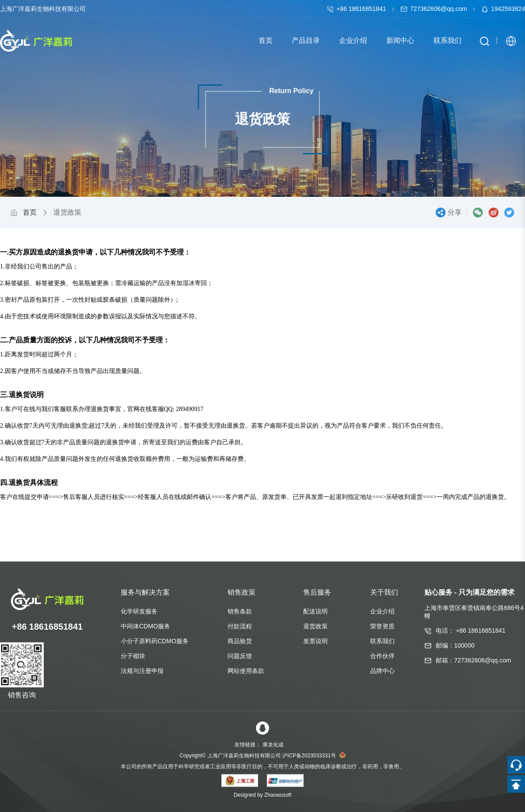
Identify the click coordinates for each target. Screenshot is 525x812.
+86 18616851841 (357, 9)
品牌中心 (382, 671)
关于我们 (384, 592)
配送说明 (315, 611)
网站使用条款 (246, 671)
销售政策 (241, 592)
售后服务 (317, 592)
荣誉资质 (382, 626)
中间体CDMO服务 (145, 626)
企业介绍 (382, 611)
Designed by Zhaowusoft (262, 795)
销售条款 (240, 611)
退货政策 (315, 626)
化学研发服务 (139, 611)
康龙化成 (273, 745)
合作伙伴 (382, 656)
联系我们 (382, 641)
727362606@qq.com (434, 9)
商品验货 (240, 641)
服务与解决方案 (145, 592)
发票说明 (315, 641)
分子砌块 (133, 656)
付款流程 (240, 626)
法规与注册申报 (142, 671)
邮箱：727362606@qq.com (473, 660)
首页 (30, 212)
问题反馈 (240, 656)
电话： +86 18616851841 (471, 631)
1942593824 (503, 9)
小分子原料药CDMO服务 (155, 641)
